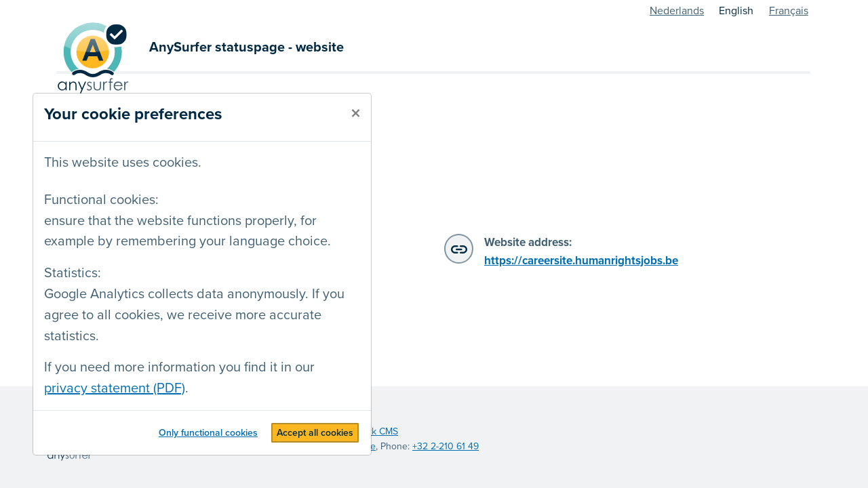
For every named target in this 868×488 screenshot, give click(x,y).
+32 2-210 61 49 (446, 446)
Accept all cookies (315, 433)
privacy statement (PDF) (115, 388)
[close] (356, 114)
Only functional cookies (208, 433)
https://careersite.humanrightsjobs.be (581, 261)
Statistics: (73, 273)
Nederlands (677, 11)
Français (789, 11)
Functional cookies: (101, 200)
